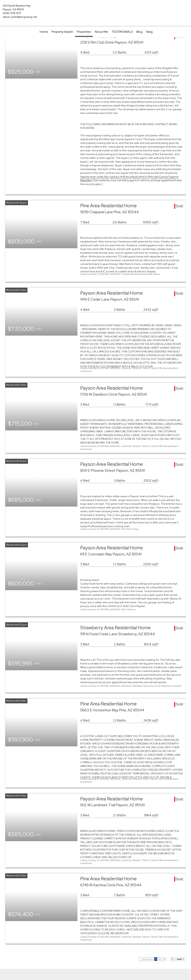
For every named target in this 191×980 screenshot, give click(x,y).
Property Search (62, 32)
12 (173, 959)
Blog (139, 32)
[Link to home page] (95, 8)
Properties (84, 32)
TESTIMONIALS (122, 32)
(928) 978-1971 (12, 13)
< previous (146, 959)
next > (180, 959)
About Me (101, 32)
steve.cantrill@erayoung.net (20, 17)
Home (44, 32)
